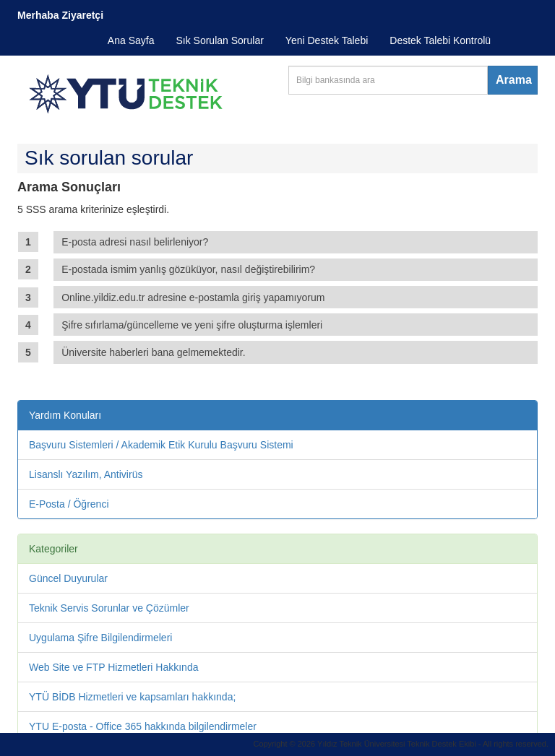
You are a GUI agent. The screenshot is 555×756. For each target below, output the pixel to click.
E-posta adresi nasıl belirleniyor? (135, 242)
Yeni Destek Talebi (327, 40)
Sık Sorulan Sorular (219, 40)
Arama (514, 80)
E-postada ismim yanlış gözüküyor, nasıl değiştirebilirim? (188, 269)
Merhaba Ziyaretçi (60, 15)
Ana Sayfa (131, 40)
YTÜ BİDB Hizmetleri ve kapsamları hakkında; (132, 697)
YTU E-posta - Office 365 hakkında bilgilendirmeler (143, 726)
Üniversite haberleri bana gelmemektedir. (153, 352)
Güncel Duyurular (68, 578)
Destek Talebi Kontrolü (440, 40)
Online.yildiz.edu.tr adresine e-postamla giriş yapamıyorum (193, 297)
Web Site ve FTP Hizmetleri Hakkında (113, 667)
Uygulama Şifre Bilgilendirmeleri (100, 638)
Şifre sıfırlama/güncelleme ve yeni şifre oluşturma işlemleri (192, 325)
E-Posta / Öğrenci (69, 504)
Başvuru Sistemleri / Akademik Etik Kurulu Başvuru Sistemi (161, 445)
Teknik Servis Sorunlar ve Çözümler (109, 608)
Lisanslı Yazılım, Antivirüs (86, 474)
